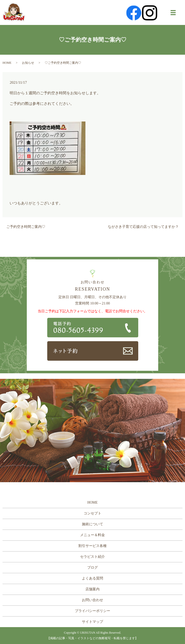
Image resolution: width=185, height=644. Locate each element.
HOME (7, 63)
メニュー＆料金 (92, 535)
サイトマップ (92, 622)
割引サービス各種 (92, 546)
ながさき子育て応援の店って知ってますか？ (143, 227)
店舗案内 (92, 589)
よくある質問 (92, 578)
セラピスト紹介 (92, 557)
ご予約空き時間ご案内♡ (26, 227)
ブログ (92, 568)
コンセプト (92, 513)
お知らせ (28, 63)
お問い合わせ (92, 600)
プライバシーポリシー (92, 611)
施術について (92, 524)
